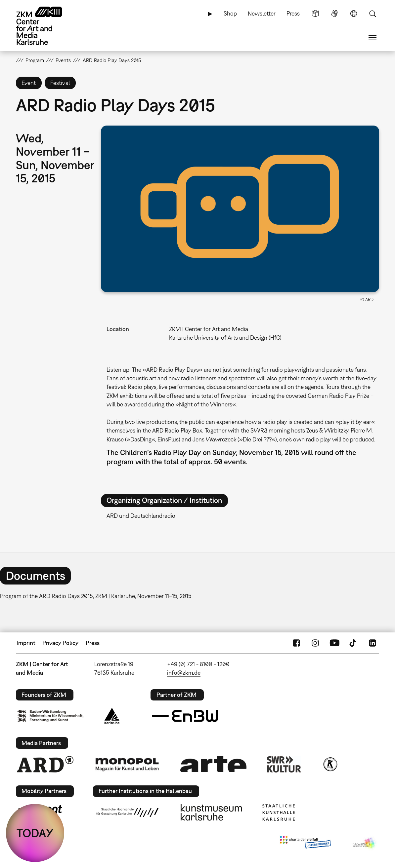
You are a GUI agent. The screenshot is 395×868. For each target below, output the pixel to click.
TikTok (354, 643)
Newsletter (262, 13)
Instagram (315, 643)
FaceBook (296, 643)
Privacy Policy (60, 643)
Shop (230, 13)
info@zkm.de (184, 673)
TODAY (35, 833)
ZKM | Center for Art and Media (209, 329)
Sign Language (334, 14)
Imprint (26, 643)
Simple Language (315, 14)
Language (354, 14)
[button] (240, 209)
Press (293, 13)
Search (373, 14)
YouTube (334, 643)
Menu (373, 38)
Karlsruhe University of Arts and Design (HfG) (225, 338)
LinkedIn (373, 643)
